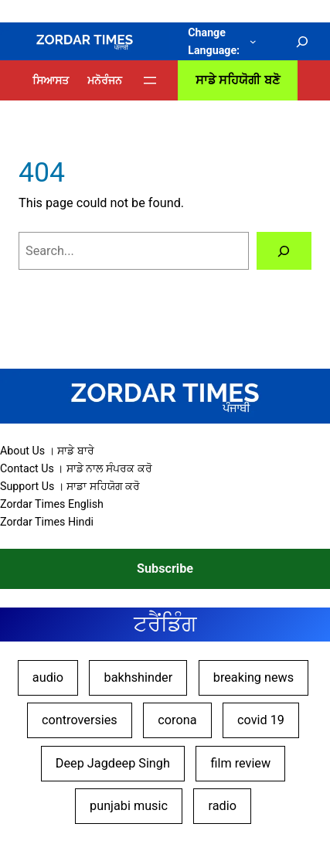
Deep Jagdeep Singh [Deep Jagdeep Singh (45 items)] (113, 763)
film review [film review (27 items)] (240, 763)
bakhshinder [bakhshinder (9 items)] (139, 677)
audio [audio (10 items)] (48, 677)
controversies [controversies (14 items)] (80, 720)
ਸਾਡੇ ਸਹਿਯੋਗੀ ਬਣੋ (237, 80)
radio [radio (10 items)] (223, 806)
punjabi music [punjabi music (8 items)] (129, 806)
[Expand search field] (303, 42)
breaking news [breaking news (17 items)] (253, 677)
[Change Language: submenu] (253, 41)
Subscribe (165, 568)
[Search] (284, 251)
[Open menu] (150, 80)
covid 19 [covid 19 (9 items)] (261, 720)
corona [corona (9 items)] (177, 720)
